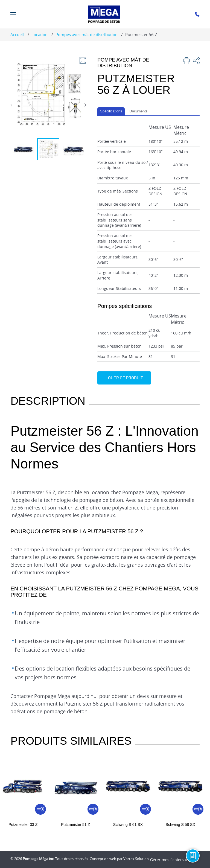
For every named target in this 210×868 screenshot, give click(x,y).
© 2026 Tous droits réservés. (50, 859)
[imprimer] (186, 62)
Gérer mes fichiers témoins (175, 860)
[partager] (196, 62)
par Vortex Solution (133, 859)
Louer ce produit (124, 378)
